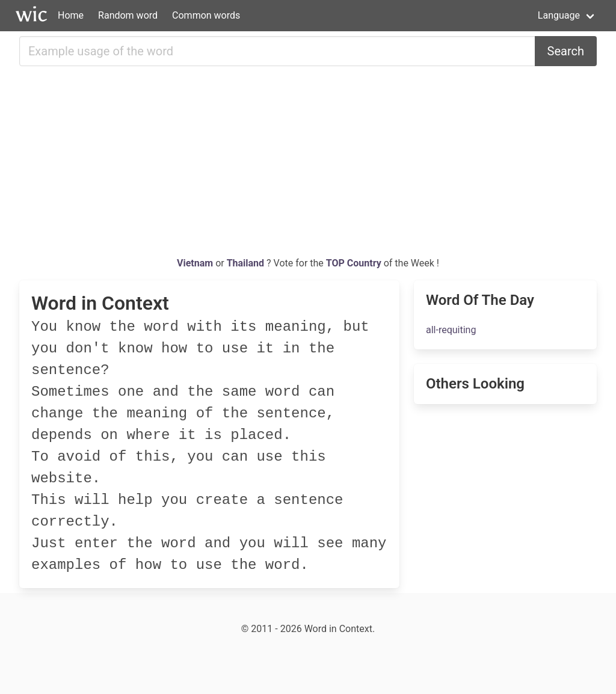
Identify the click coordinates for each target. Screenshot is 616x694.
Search (566, 51)
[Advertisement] (308, 166)
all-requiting (451, 330)
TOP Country (354, 263)
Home (71, 15)
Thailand (247, 263)
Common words (206, 15)
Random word (128, 15)
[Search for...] (277, 51)
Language (559, 15)
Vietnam (196, 263)
